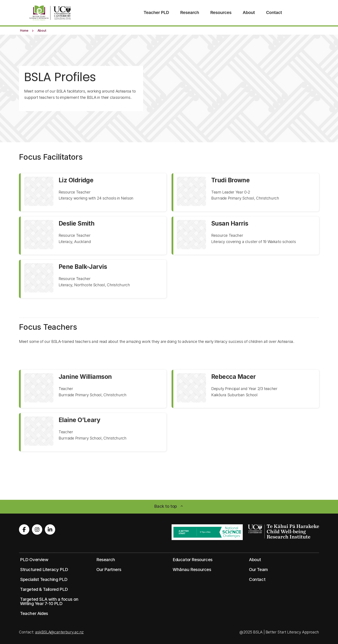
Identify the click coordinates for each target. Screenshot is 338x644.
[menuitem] (156, 13)
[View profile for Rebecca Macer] (245, 389)
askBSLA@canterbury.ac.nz (59, 632)
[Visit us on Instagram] (37, 529)
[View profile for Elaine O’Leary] (93, 432)
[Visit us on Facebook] (24, 529)
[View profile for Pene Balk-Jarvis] (93, 279)
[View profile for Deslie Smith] (93, 236)
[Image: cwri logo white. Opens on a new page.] (283, 532)
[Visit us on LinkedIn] (50, 529)
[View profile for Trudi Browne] (245, 192)
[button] (24, 30)
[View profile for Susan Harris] (245, 236)
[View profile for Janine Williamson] (93, 389)
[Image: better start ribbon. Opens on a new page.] (207, 532)
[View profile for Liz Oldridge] (93, 192)
